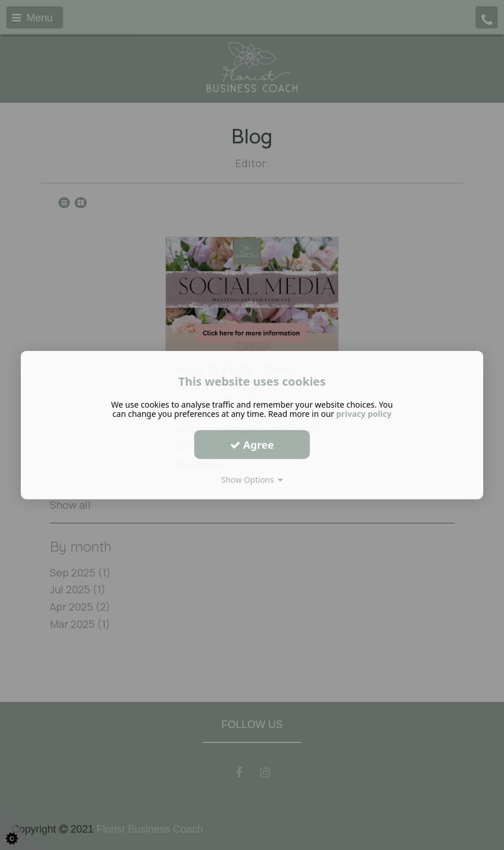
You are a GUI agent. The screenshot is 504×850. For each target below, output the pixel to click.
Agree (252, 444)
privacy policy (364, 414)
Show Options (252, 480)
